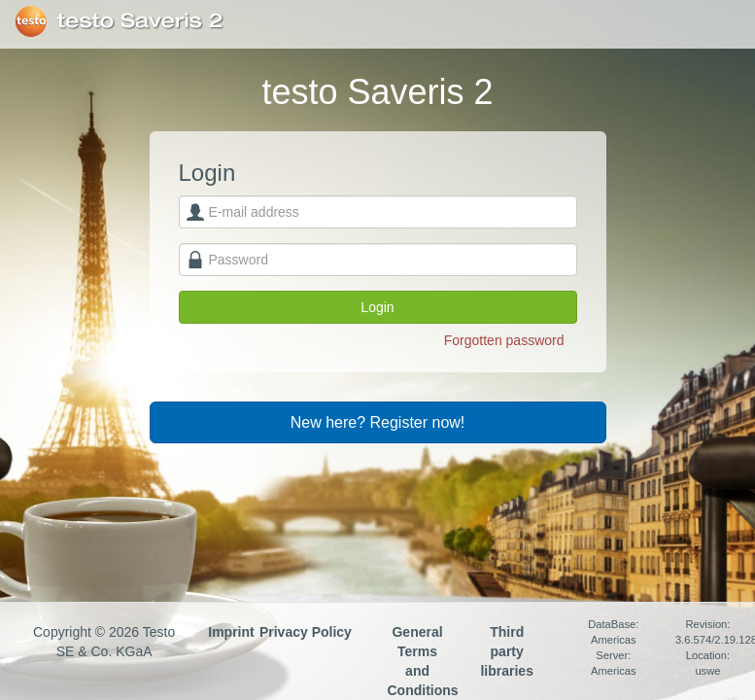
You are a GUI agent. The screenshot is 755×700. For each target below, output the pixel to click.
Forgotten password (504, 340)
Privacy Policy (306, 632)
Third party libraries (506, 651)
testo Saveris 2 (140, 21)
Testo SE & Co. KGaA (31, 21)
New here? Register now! (378, 422)
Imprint (231, 632)
